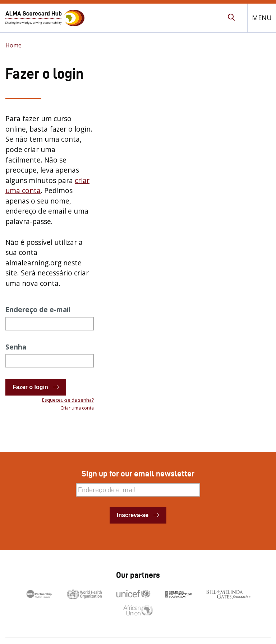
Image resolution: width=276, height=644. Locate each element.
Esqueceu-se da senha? (68, 400)
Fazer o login (30, 387)
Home (13, 45)
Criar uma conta (77, 408)
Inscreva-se (133, 515)
